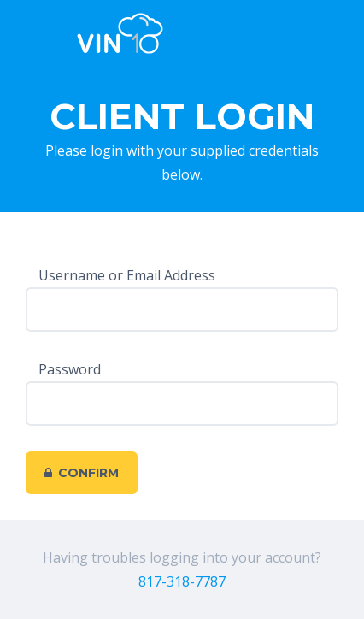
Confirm (82, 473)
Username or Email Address (127, 275)
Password (70, 369)
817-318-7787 (182, 581)
